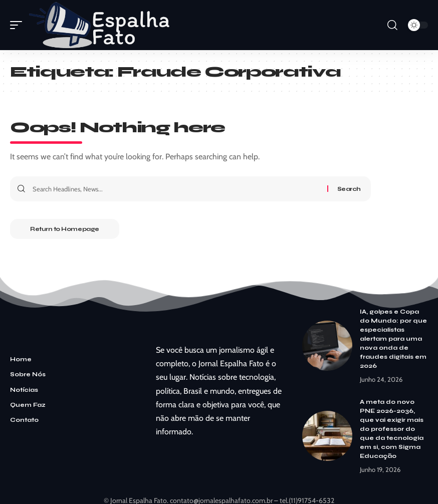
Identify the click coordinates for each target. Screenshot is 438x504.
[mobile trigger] (19, 25)
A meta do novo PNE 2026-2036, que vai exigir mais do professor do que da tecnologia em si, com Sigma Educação (392, 429)
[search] (392, 25)
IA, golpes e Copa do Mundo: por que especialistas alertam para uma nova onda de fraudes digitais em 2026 (393, 339)
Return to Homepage (65, 229)
